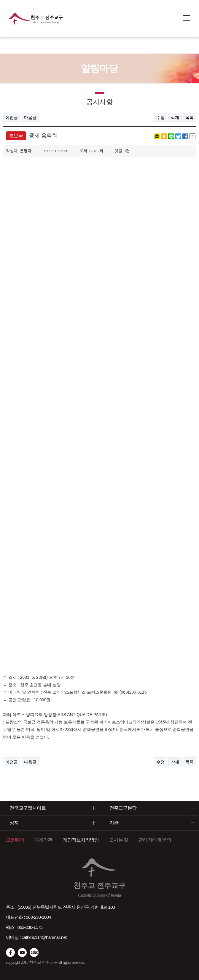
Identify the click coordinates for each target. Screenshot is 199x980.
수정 (160, 117)
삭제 (175, 117)
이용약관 (43, 840)
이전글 (12, 117)
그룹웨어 (15, 840)
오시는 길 (119, 840)
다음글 (30, 117)
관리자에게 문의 (155, 840)
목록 (190, 117)
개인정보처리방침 (81, 840)
